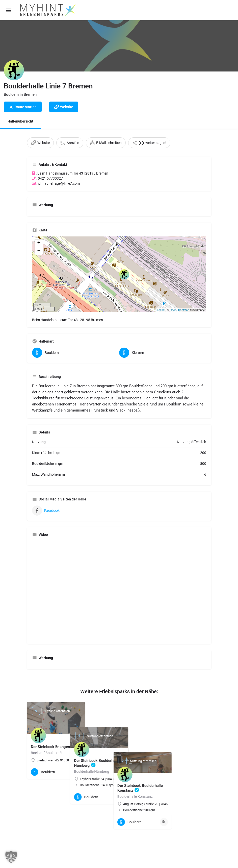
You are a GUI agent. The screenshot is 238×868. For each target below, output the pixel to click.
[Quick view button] (77, 772)
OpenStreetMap (179, 310)
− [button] (39, 251)
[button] (11, 857)
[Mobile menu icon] (9, 10)
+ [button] (39, 243)
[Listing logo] (14, 70)
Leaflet (161, 310)
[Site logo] (48, 10)
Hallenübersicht (20, 121)
